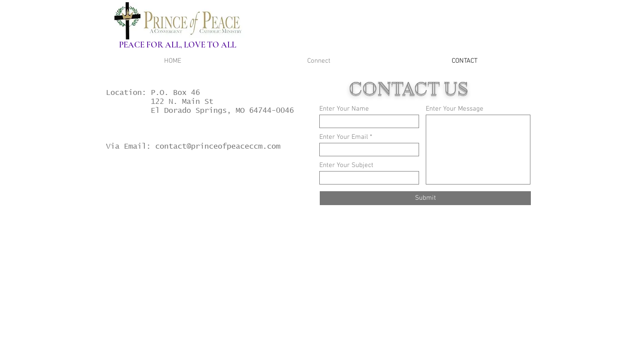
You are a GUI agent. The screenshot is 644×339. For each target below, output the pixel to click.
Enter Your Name (344, 109)
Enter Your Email (344, 137)
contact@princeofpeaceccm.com (218, 152)
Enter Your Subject (346, 165)
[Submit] (425, 198)
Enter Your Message (455, 109)
